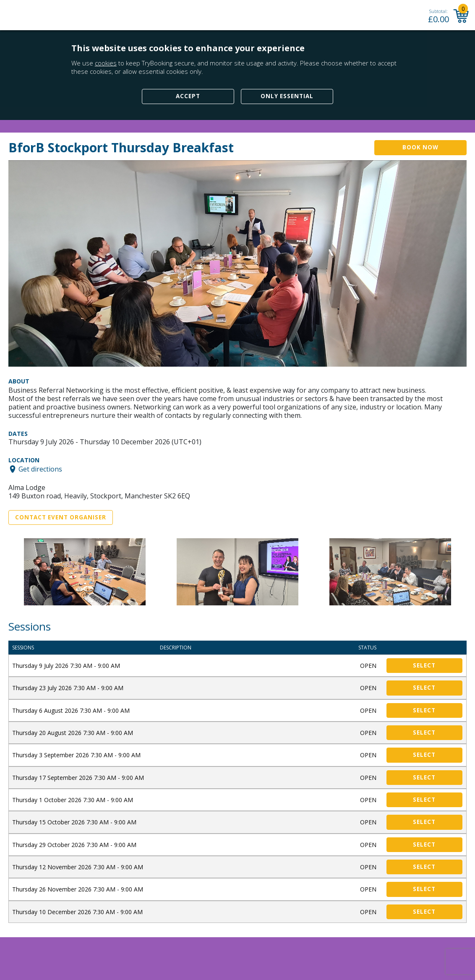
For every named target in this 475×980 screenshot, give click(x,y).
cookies (106, 63)
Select (424, 665)
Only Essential (287, 96)
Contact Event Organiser (61, 517)
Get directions (40, 469)
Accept (188, 96)
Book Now (420, 147)
